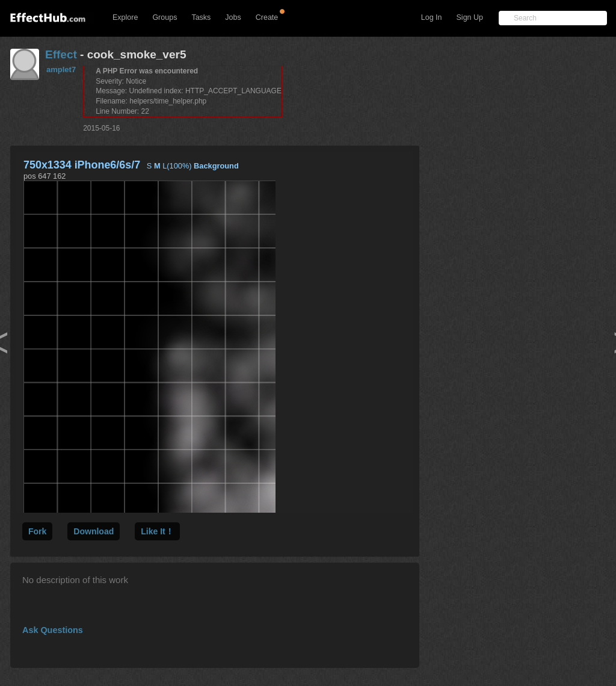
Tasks (201, 17)
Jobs (233, 17)
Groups (165, 17)
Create (267, 17)
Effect (61, 54)
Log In (432, 17)
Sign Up (470, 17)
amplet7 (61, 70)
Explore (125, 17)
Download (94, 531)
